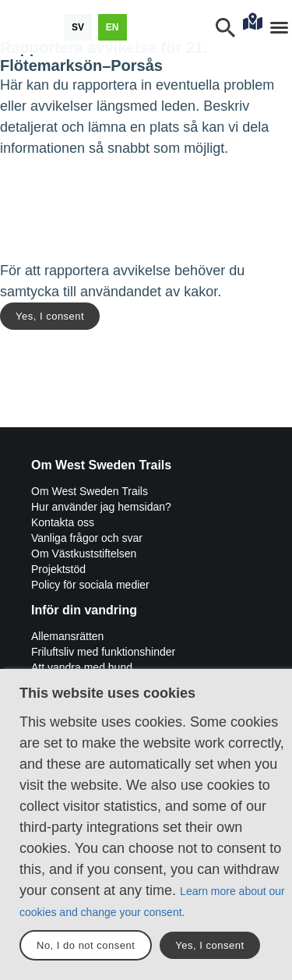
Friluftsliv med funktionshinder (103, 652)
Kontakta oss (63, 522)
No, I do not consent (86, 945)
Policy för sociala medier (90, 585)
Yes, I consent (50, 316)
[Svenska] (78, 27)
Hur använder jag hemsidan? (101, 507)
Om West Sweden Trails (90, 491)
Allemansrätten (67, 636)
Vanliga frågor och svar (87, 538)
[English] (113, 27)
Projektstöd (58, 569)
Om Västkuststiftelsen (84, 554)
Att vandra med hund (82, 667)
